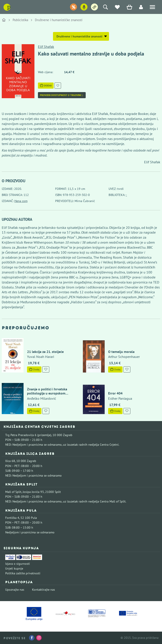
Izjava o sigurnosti (18, 564)
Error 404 (115, 393)
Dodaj (46, 85)
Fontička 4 (12, 518)
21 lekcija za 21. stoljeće (45, 352)
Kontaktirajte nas (43, 590)
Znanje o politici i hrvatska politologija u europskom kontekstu (47, 393)
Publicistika (20, 20)
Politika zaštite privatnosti (23, 573)
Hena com (21, 201)
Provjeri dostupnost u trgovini (62, 95)
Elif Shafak (46, 47)
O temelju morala (121, 352)
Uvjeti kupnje (14, 568)
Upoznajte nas (15, 590)
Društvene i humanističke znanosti (59, 20)
